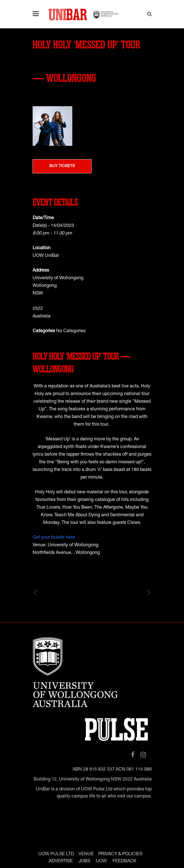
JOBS (84, 861)
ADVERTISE (61, 861)
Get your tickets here (54, 538)
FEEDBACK (124, 861)
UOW (101, 861)
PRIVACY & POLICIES (120, 854)
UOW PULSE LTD (56, 854)
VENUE (86, 854)
